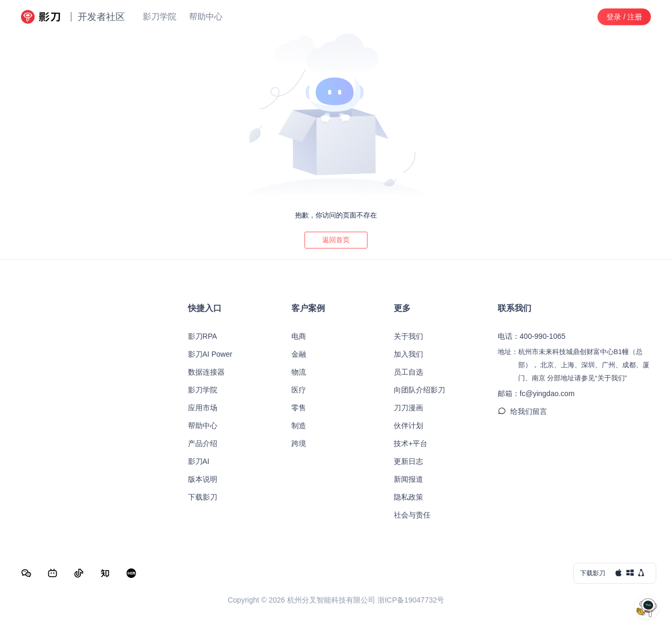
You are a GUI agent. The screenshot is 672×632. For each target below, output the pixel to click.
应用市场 (203, 408)
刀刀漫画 (408, 408)
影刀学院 (203, 390)
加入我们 (408, 354)
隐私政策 (408, 497)
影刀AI (199, 461)
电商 (299, 336)
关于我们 (408, 336)
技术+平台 (411, 443)
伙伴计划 (408, 426)
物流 (299, 372)
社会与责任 (412, 515)
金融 (299, 354)
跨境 (299, 443)
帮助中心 (203, 426)
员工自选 (408, 372)
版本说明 (203, 479)
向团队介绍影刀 (419, 390)
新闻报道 (408, 479)
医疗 (299, 390)
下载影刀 (203, 497)
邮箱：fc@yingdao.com (536, 393)
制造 (299, 426)
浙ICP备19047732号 (411, 600)
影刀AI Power (210, 354)
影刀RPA (203, 336)
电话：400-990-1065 (532, 336)
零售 (299, 408)
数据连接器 (206, 372)
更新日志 (408, 461)
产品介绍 (203, 443)
